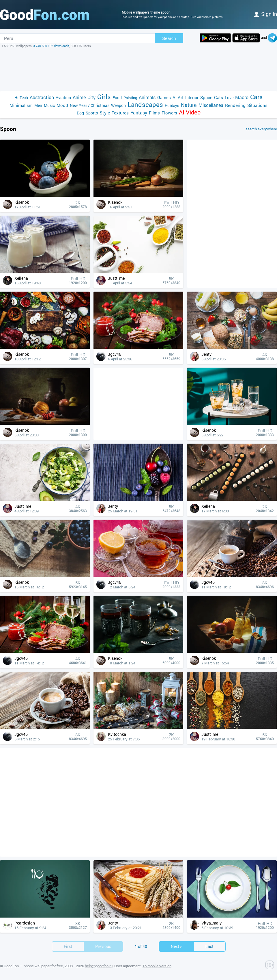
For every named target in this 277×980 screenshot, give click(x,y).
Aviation (63, 98)
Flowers (169, 113)
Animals (147, 97)
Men (38, 105)
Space (206, 97)
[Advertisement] (138, 70)
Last (209, 946)
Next (177, 946)
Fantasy (139, 113)
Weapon (118, 105)
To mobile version (157, 966)
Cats (219, 97)
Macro (242, 97)
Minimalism (21, 105)
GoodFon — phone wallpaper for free (33, 966)
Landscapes (145, 104)
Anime (79, 97)
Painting (130, 98)
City (91, 97)
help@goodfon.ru (99, 966)
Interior (192, 98)
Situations (257, 105)
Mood (62, 105)
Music (49, 105)
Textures (120, 113)
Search (169, 38)
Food (117, 98)
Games (164, 97)
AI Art (178, 97)
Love (229, 98)
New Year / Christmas (90, 105)
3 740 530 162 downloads (51, 46)
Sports (92, 113)
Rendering (235, 105)
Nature (189, 105)
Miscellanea (211, 105)
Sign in (265, 14)
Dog (80, 113)
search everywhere (261, 129)
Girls (104, 97)
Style (105, 113)
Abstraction (42, 97)
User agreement (128, 966)
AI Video (190, 112)
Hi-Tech (21, 98)
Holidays (172, 105)
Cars (256, 97)
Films (154, 113)
